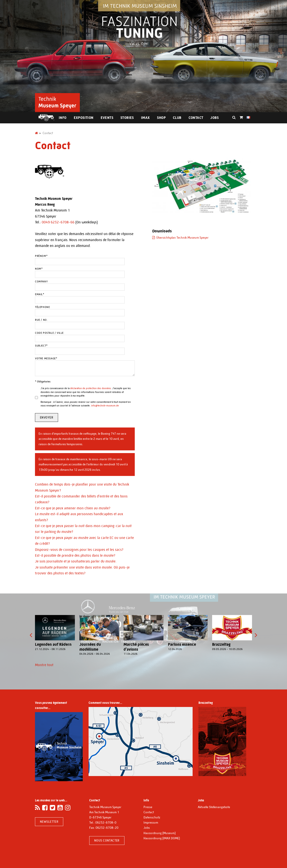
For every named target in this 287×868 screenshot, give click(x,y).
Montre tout (44, 665)
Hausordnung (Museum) (160, 833)
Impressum (151, 822)
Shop (161, 118)
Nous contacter (107, 840)
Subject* (41, 346)
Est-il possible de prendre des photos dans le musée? (75, 555)
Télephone (42, 307)
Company (41, 281)
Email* (40, 294)
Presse (148, 807)
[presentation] (31, 635)
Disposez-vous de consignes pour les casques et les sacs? (79, 550)
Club (177, 118)
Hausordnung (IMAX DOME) (162, 838)
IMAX (146, 118)
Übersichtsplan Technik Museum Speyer (182, 238)
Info (63, 118)
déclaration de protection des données (91, 388)
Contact (196, 118)
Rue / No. (41, 320)
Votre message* (46, 358)
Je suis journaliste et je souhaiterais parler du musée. (76, 561)
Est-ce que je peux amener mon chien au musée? (73, 508)
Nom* (39, 269)
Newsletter (49, 822)
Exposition (84, 118)
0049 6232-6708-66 (58, 222)
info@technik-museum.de (105, 406)
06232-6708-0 (106, 822)
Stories (127, 118)
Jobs (214, 118)
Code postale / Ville (49, 333)
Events (107, 118)
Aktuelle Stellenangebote (214, 807)
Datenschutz (152, 817)
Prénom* (41, 256)
